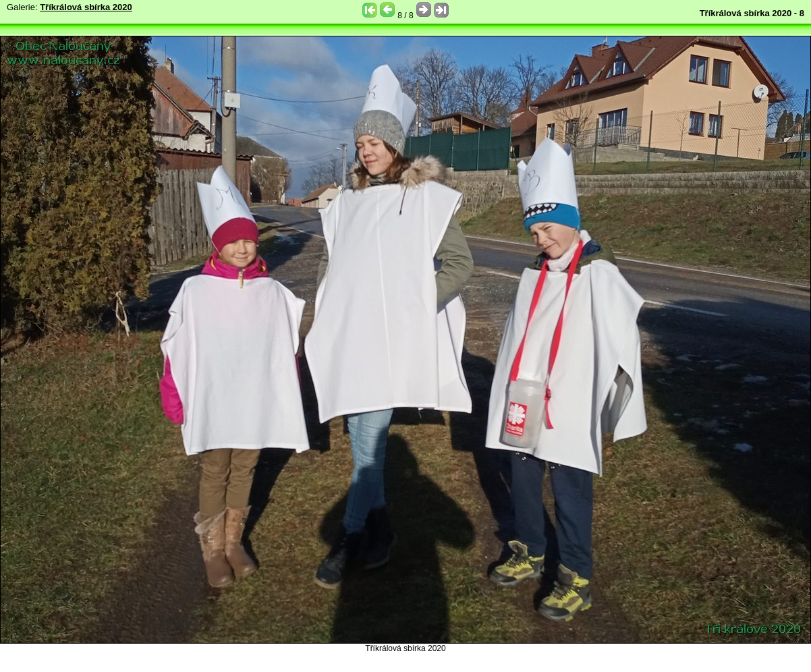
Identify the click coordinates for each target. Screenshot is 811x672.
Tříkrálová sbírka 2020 (86, 7)
